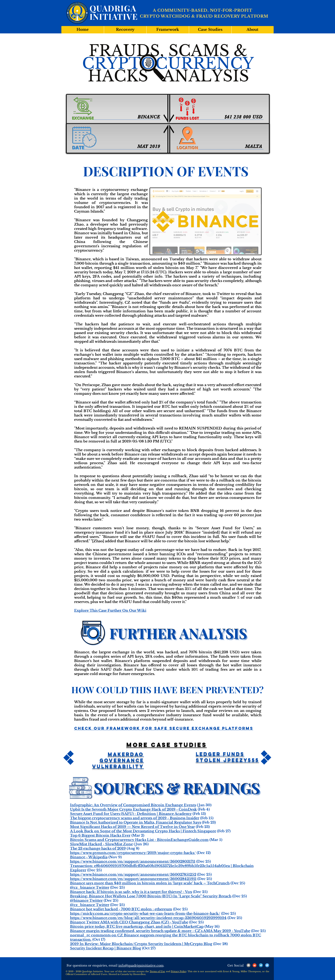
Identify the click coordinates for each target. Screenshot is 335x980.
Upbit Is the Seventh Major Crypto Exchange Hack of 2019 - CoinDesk (133, 809)
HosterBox (139, 974)
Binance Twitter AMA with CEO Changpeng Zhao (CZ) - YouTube (129, 922)
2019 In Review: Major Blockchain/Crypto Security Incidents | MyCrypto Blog (141, 944)
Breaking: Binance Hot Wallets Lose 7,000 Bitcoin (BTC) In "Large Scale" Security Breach (151, 896)
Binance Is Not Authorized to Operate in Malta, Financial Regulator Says (136, 822)
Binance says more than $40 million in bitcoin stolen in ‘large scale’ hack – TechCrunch (150, 883)
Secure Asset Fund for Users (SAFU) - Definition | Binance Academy (131, 814)
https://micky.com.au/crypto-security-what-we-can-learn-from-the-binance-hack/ (145, 913)
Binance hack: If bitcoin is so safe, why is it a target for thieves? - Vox (131, 892)
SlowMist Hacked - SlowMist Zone (101, 844)
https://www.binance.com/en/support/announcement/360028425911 (133, 879)
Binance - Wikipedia (89, 857)
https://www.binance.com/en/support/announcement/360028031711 (133, 861)
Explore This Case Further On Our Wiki (110, 610)
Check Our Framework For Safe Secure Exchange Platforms (164, 728)
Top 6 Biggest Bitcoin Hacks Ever (100, 835)
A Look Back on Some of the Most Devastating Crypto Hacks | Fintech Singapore (143, 831)
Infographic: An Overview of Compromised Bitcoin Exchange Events (133, 805)
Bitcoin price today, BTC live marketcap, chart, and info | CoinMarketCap (137, 926)
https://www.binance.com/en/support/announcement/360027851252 (133, 874)
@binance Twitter (86, 900)
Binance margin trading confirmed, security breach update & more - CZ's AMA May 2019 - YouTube (160, 931)
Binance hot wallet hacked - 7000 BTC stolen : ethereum (121, 909)
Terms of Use (157, 971)
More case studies (167, 745)
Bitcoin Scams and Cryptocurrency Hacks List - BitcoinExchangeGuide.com (139, 840)
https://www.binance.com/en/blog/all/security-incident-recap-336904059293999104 (148, 918)
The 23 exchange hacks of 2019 (98, 848)
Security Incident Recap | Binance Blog (106, 948)
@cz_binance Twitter (90, 887)
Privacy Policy (179, 971)
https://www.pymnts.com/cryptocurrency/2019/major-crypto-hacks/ (133, 853)
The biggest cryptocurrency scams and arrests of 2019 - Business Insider (135, 818)
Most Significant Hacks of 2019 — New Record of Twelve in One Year (132, 827)
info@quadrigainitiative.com (141, 965)
